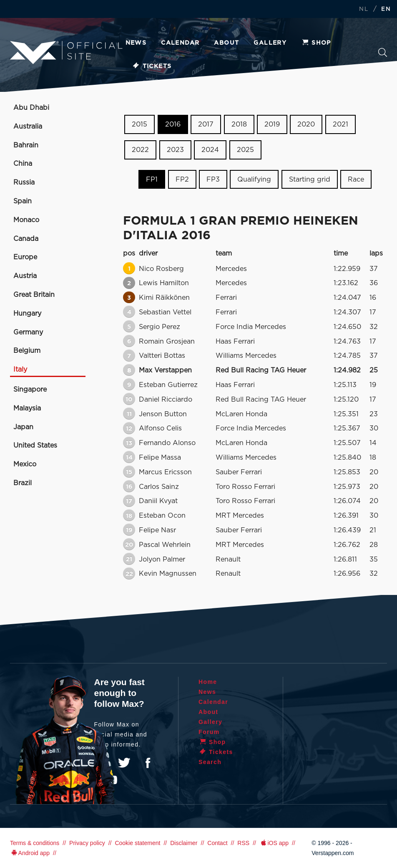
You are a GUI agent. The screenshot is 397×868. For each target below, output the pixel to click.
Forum (209, 732)
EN (386, 9)
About (226, 43)
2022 (140, 150)
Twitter (124, 763)
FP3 (213, 179)
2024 (210, 150)
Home (208, 682)
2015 (139, 124)
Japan (23, 427)
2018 (239, 124)
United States (35, 445)
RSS (243, 843)
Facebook (148, 763)
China (23, 164)
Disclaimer (184, 843)
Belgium (27, 351)
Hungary (27, 314)
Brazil (23, 483)
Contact (217, 843)
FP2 (182, 179)
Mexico (25, 464)
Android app (30, 853)
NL (364, 9)
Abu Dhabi (31, 108)
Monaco (26, 220)
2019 (272, 124)
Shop (316, 43)
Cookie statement (137, 843)
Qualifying (254, 179)
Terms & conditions (35, 843)
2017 (206, 124)
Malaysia (27, 408)
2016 (173, 124)
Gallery (270, 43)
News (136, 43)
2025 (245, 150)
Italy (20, 369)
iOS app (274, 843)
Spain (23, 201)
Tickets (152, 66)
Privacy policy (87, 843)
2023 (175, 150)
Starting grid (310, 179)
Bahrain (26, 145)
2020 (306, 124)
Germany (28, 332)
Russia (24, 182)
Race (356, 179)
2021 (340, 124)
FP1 (152, 179)
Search (383, 52)
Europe (25, 257)
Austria (25, 276)
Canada (26, 239)
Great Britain (34, 295)
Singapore (30, 390)
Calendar (180, 43)
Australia (28, 127)
